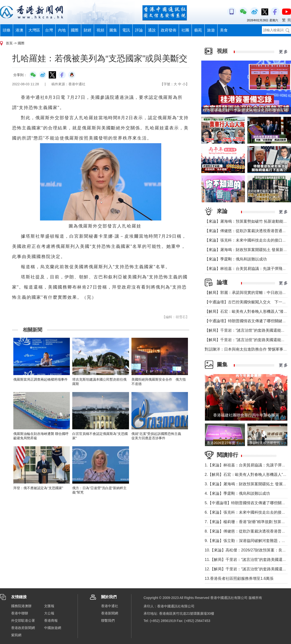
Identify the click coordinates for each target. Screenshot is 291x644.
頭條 (7, 30)
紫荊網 (16, 635)
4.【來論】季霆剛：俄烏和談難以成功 (237, 493)
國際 (75, 30)
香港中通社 (110, 606)
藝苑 (198, 30)
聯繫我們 (108, 620)
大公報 (49, 613)
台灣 (49, 30)
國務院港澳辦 (21, 606)
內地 (62, 30)
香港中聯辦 (20, 613)
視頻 (100, 30)
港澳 (19, 30)
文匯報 (49, 606)
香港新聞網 (110, 613)
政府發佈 (169, 30)
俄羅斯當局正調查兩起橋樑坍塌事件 (40, 379)
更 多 (283, 52)
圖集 (113, 30)
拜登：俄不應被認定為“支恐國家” (38, 488)
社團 (185, 30)
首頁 (9, 43)
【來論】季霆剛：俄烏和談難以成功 (236, 259)
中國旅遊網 (53, 628)
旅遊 (211, 30)
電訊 (126, 30)
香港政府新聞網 (23, 628)
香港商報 (51, 620)
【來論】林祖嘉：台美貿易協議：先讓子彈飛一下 (247, 269)
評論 (139, 30)
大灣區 (34, 30)
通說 (152, 30)
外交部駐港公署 (23, 620)
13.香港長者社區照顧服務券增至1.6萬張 (239, 578)
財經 (88, 30)
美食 (224, 30)
